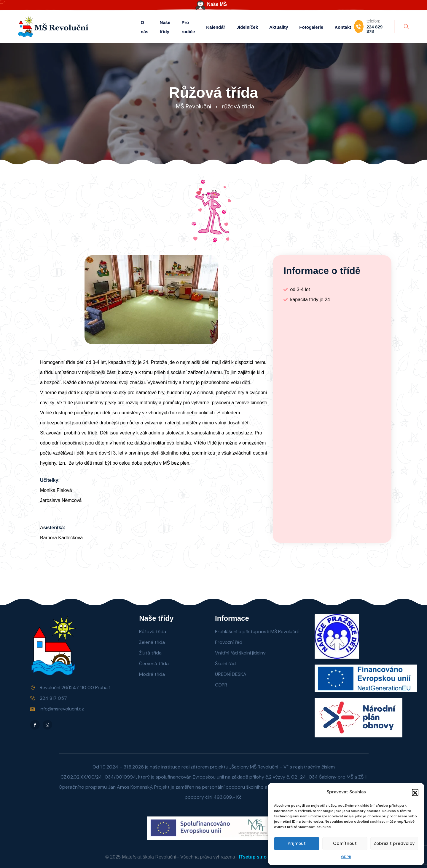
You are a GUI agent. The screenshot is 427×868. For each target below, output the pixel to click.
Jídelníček (247, 27)
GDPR (346, 857)
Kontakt (343, 27)
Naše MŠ (217, 4)
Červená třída (154, 664)
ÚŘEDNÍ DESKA (231, 674)
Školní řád (225, 664)
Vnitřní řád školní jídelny (240, 653)
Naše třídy (165, 27)
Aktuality (279, 27)
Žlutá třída (150, 653)
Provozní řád (229, 642)
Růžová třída (153, 632)
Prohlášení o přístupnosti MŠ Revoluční (257, 632)
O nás (145, 27)
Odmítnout (345, 843)
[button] (415, 792)
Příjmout (297, 843)
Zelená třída (152, 642)
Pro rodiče (188, 27)
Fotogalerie (311, 27)
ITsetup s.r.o (253, 857)
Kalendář (216, 27)
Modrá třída (152, 674)
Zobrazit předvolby (394, 843)
